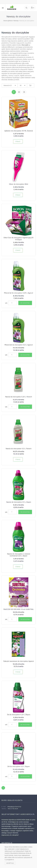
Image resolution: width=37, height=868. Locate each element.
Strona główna (8, 21)
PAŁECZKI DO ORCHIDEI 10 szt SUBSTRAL (19, 609)
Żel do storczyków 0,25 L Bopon (18, 714)
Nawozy (16, 21)
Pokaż (18, 141)
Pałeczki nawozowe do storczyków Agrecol (18, 661)
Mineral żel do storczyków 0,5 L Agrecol (19, 345)
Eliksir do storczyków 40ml (19, 184)
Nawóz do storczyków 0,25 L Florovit (18, 397)
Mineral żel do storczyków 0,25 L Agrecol (18, 293)
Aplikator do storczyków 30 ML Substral (19, 131)
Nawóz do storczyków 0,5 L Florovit (19, 449)
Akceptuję (10, 863)
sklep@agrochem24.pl (14, 807)
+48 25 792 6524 (13, 809)
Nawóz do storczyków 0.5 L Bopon (19, 502)
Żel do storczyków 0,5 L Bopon (19, 766)
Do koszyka (25, 303)
